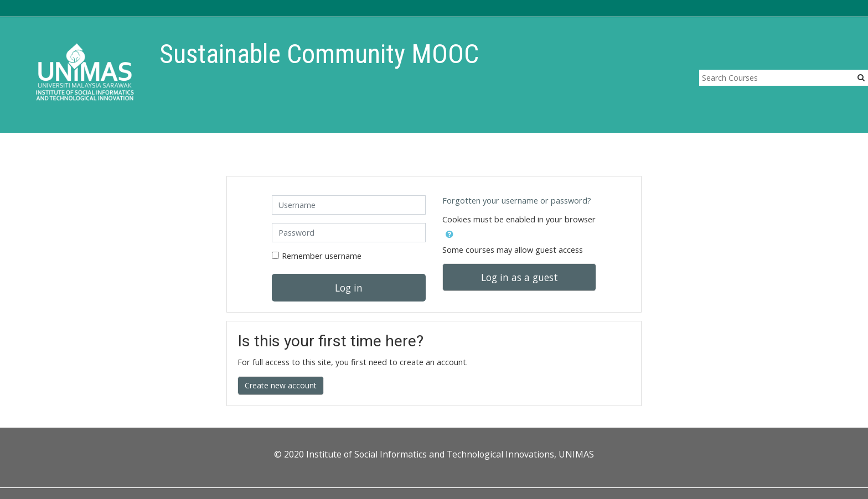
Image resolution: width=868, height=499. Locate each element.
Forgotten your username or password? (517, 201)
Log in (349, 288)
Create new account (281, 385)
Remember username (322, 256)
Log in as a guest (520, 277)
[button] (449, 232)
